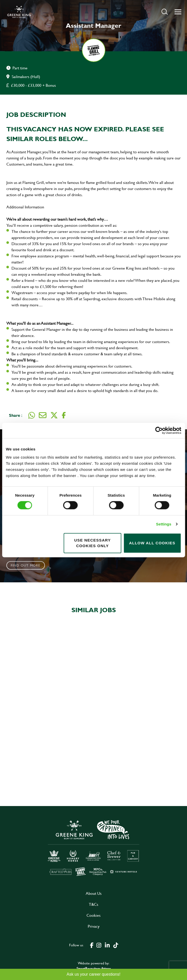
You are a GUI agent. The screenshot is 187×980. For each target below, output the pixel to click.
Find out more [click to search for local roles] (26, 565)
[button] (165, 12)
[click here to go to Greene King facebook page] (92, 945)
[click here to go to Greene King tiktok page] (116, 945)
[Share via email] (43, 415)
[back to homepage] (19, 12)
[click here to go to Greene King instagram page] (99, 945)
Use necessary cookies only (92, 543)
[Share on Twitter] (54, 415)
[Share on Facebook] (64, 415)
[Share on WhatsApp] (32, 415)
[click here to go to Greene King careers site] (94, 847)
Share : (16, 415)
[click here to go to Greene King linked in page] (107, 945)
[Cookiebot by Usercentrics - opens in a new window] (159, 431)
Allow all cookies (152, 543)
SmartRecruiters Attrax (94, 968)
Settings (164, 524)
